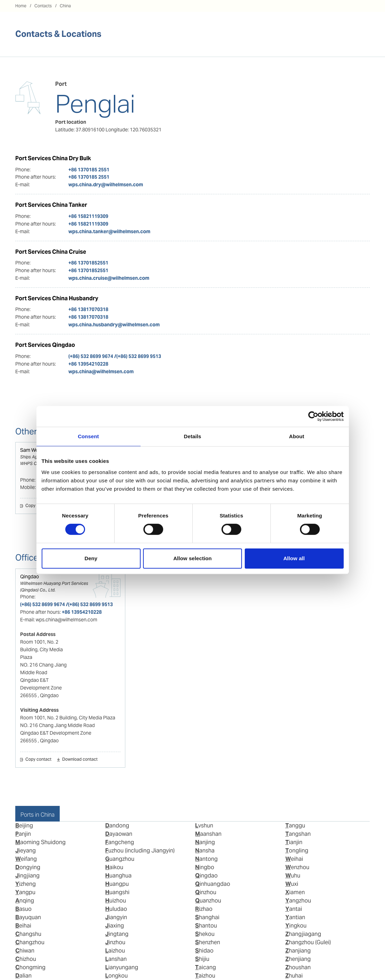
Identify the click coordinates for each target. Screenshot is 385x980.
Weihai (294, 859)
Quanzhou (208, 901)
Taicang (206, 967)
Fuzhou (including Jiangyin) (140, 851)
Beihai (23, 926)
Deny (91, 558)
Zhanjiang (298, 951)
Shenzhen (208, 942)
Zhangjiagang (303, 934)
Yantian (295, 917)
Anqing (25, 901)
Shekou (205, 934)
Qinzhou (206, 892)
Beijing (24, 826)
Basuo (23, 909)
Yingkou (296, 926)
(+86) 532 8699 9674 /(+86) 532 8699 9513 (115, 356)
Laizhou (115, 951)
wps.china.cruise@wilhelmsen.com (109, 278)
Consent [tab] (88, 436)
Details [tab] (193, 436)
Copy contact (38, 506)
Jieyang (26, 851)
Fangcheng (120, 842)
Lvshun (204, 826)
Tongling (297, 851)
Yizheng (26, 884)
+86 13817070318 (88, 309)
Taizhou (205, 976)
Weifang (26, 859)
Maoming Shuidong (40, 842)
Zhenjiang (298, 959)
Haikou (114, 867)
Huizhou (116, 901)
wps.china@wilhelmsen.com (101, 371)
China (65, 6)
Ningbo (205, 867)
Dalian (23, 976)
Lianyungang (122, 967)
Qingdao (30, 577)
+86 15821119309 (88, 216)
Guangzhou (120, 859)
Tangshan (298, 834)
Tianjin (294, 842)
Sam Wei (30, 450)
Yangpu (25, 892)
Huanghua (118, 876)
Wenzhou (297, 867)
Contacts (43, 6)
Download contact (80, 760)
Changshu (28, 934)
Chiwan (25, 951)
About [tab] (297, 436)
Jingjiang (27, 876)
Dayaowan (119, 834)
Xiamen (295, 892)
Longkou (116, 976)
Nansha (205, 851)
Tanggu (295, 826)
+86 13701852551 (88, 263)
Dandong (117, 826)
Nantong (206, 859)
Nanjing (205, 842)
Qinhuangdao (213, 884)
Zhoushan (298, 967)
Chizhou (26, 959)
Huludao (116, 909)
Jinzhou (115, 942)
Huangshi (117, 892)
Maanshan (208, 834)
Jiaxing (115, 926)
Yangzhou (298, 901)
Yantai (294, 909)
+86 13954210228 (88, 364)
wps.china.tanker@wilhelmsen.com (109, 231)
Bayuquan (28, 917)
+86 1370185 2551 (89, 170)
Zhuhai (294, 976)
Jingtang (117, 934)
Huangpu (117, 884)
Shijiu (202, 959)
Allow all (294, 558)
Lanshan (116, 959)
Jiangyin (116, 917)
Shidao (204, 951)
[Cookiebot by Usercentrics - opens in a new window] (313, 416)
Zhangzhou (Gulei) (308, 942)
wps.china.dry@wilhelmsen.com (106, 185)
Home (21, 6)
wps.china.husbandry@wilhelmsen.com (114, 325)
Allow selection (192, 558)
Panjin (23, 834)
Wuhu (293, 876)
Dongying (28, 867)
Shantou (206, 926)
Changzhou (30, 942)
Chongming (30, 967)
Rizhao (204, 909)
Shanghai (207, 917)
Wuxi (292, 884)
